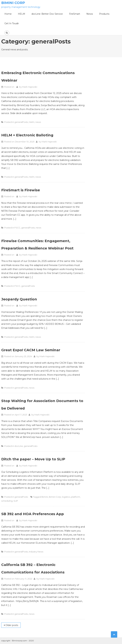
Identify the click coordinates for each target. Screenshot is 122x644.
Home (8, 14)
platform (76, 497)
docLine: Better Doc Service (47, 14)
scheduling (7, 501)
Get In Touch (12, 23)
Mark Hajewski (30, 87)
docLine (19, 446)
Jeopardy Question (19, 299)
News (90, 14)
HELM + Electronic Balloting (27, 135)
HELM (22, 14)
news (38, 122)
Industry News (36, 552)
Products (104, 14)
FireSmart (75, 14)
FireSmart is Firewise (21, 190)
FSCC (17, 228)
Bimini (45, 497)
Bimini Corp (13, 3)
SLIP (16, 501)
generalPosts (21, 122)
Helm (32, 122)
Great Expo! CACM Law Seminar (31, 350)
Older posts (12, 625)
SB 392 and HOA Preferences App (33, 514)
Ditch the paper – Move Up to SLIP (33, 459)
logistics (66, 497)
